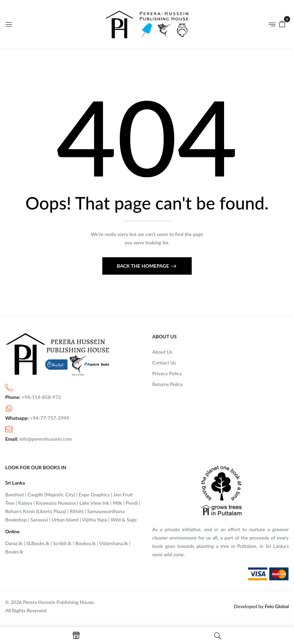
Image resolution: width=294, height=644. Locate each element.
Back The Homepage (144, 266)
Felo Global (277, 606)
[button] (282, 23)
